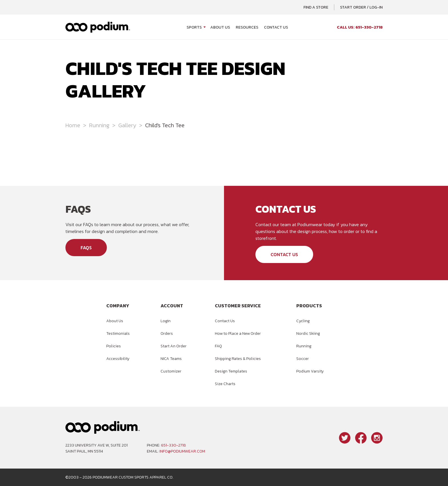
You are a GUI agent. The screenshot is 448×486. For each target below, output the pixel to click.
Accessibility (118, 359)
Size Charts (225, 384)
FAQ (218, 346)
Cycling (303, 321)
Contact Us (276, 27)
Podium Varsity (310, 371)
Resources (247, 27)
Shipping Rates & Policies (238, 359)
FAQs (86, 248)
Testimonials (118, 333)
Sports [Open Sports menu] (194, 27)
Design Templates (231, 371)
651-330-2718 (174, 445)
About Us (220, 27)
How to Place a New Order (238, 333)
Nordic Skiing (308, 333)
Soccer (303, 359)
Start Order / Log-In (361, 7)
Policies (114, 346)
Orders (167, 333)
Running (99, 125)
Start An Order (174, 346)
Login (166, 321)
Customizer (171, 371)
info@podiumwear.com (182, 451)
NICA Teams (171, 359)
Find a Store (316, 7)
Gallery (127, 125)
